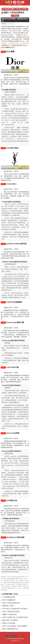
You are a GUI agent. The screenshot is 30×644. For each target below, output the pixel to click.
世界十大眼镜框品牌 (9, 600)
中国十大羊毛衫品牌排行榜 (11, 603)
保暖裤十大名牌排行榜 (9, 614)
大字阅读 (15, 16)
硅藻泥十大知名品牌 (9, 623)
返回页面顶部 (11, 636)
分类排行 (25, 9)
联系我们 (20, 636)
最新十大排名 (16, 9)
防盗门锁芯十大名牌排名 (10, 620)
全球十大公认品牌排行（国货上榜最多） (15, 626)
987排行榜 (6, 9)
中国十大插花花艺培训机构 (11, 612)
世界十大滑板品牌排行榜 (10, 629)
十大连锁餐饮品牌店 (9, 597)
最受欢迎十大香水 (8, 606)
